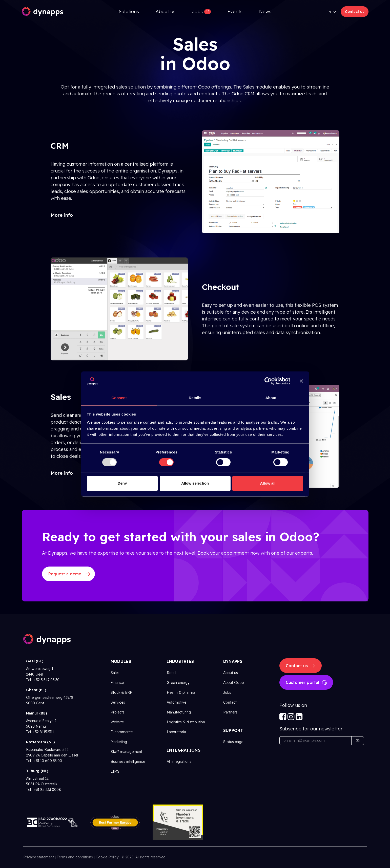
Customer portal (306, 683)
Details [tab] (195, 398)
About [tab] (271, 398)
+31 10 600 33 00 (47, 761)
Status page (233, 742)
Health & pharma (181, 692)
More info (62, 215)
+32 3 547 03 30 (46, 680)
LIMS (115, 771)
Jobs (227, 692)
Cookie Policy (107, 857)
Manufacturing (179, 712)
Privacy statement (39, 857)
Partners (230, 712)
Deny (122, 483)
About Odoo (234, 683)
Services (118, 702)
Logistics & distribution (186, 722)
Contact (230, 702)
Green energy (178, 683)
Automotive (177, 702)
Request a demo (65, 574)
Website (117, 722)
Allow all (268, 483)
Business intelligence (128, 762)
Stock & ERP (121, 692)
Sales (115, 673)
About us (231, 673)
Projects (118, 712)
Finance (117, 683)
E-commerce (122, 732)
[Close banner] (301, 381)
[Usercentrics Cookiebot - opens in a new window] (268, 381)
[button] (358, 741)
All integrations (179, 762)
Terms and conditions (75, 857)
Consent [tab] (119, 398)
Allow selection (195, 483)
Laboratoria (176, 732)
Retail (171, 673)
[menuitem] (129, 12)
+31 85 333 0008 (47, 790)
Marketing (119, 742)
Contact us (355, 12)
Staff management (126, 752)
